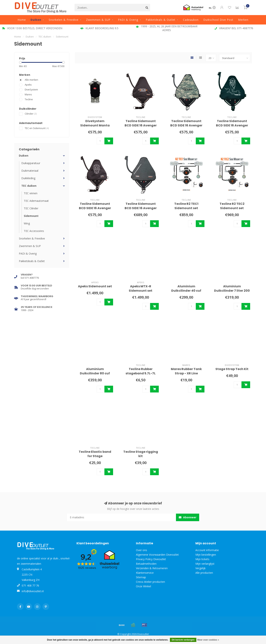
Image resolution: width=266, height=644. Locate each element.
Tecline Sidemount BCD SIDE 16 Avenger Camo (186, 125)
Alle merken (31, 80)
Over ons (141, 550)
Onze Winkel (143, 586)
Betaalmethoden (146, 564)
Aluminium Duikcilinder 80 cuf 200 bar (95, 373)
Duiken (36, 20)
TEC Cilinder (31, 208)
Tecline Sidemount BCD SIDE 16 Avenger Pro (141, 208)
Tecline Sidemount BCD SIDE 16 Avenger (141, 123)
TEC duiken (29, 186)
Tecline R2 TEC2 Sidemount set (232, 206)
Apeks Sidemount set (95, 286)
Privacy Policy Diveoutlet (151, 559)
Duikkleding (28, 178)
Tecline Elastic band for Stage (95, 454)
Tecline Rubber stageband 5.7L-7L (141, 371)
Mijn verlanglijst (205, 564)
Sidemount (31, 216)
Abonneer (188, 517)
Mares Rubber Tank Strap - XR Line (186, 371)
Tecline (29, 99)
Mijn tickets (202, 559)
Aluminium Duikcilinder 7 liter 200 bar (232, 291)
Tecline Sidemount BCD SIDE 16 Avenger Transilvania (232, 125)
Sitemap (141, 577)
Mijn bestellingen (206, 555)
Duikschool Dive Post (218, 20)
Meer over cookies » (208, 640)
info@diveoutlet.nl (33, 591)
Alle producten (204, 573)
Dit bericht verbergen (183, 640)
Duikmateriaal (30, 171)
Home (22, 20)
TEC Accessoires (34, 231)
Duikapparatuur (31, 163)
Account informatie (207, 550)
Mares (28, 94)
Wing (27, 223)
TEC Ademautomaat (36, 201)
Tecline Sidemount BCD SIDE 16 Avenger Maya (95, 208)
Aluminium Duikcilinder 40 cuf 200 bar (186, 291)
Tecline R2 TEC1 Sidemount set (186, 206)
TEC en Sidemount (37, 128)
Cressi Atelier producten (150, 582)
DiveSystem (31, 90)
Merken (243, 20)
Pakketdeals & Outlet (161, 20)
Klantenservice (145, 573)
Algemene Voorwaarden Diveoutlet (157, 555)
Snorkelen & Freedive (64, 20)
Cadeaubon (191, 20)
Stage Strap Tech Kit (232, 369)
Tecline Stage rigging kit (141, 454)
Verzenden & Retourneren (152, 568)
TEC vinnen (31, 193)
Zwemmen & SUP (98, 20)
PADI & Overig (128, 20)
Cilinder (31, 114)
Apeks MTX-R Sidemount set (141, 288)
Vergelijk (200, 568)
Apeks (28, 85)
